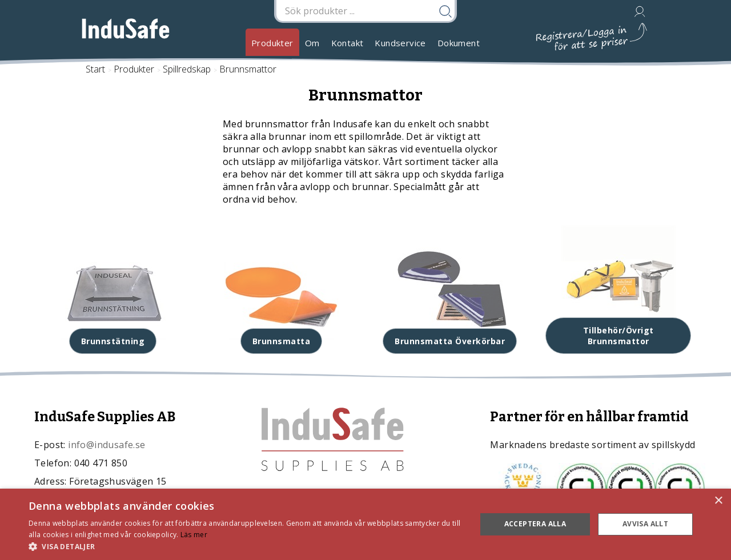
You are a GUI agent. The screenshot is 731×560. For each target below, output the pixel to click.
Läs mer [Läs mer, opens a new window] (194, 535)
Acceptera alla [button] (535, 524)
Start (95, 69)
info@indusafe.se (107, 445)
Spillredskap (187, 69)
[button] (246, 546)
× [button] (718, 501)
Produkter (272, 43)
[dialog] (365, 524)
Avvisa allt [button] (645, 524)
